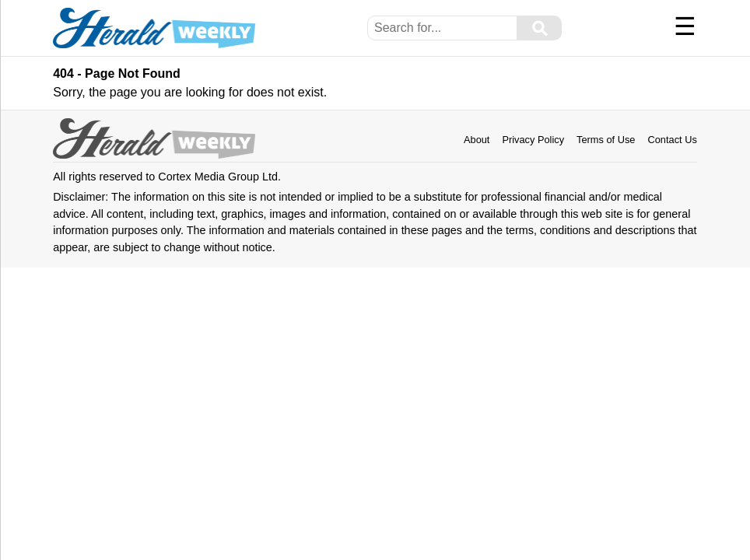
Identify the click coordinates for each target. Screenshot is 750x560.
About (477, 140)
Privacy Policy (533, 140)
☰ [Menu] (685, 26)
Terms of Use (606, 140)
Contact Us (672, 140)
